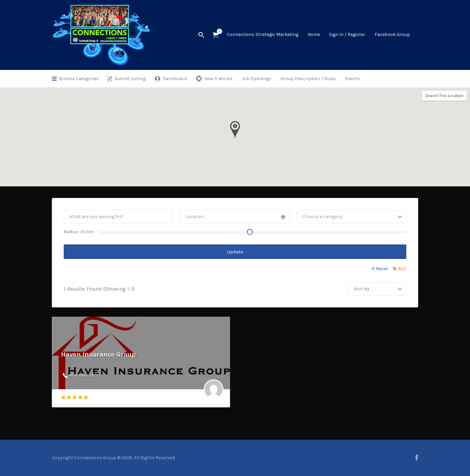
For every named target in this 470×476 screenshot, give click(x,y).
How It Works (218, 79)
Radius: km (79, 232)
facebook (417, 458)
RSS (402, 269)
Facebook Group (392, 34)
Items (218, 31)
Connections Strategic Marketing (263, 34)
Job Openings (257, 79)
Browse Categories (79, 79)
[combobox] (352, 217)
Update (235, 252)
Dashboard (175, 79)
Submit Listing (130, 79)
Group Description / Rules (308, 79)
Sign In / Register (347, 34)
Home (314, 34)
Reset (382, 269)
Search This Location (444, 96)
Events (353, 79)
